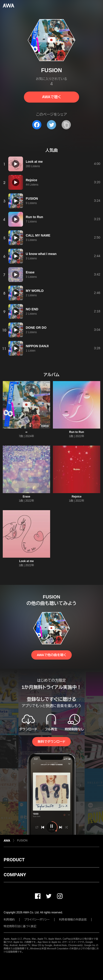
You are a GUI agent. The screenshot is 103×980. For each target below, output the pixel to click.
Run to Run (77, 432)
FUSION (22, 841)
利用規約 (9, 920)
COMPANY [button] (15, 875)
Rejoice (77, 497)
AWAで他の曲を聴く (51, 655)
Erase (27, 497)
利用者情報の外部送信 (73, 920)
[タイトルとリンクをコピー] (66, 125)
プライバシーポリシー (37, 920)
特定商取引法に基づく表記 (20, 926)
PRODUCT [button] (14, 860)
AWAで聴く (51, 97)
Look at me (26, 561)
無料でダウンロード (51, 742)
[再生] (16, 164)
